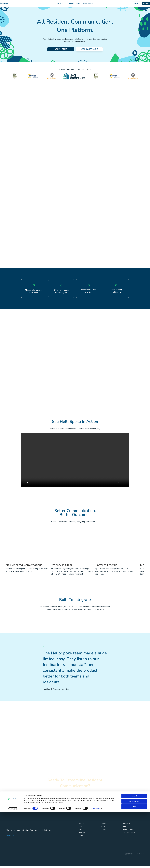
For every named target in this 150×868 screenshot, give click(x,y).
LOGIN (136, 3)
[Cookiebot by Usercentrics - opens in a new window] (12, 864)
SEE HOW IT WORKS (89, 50)
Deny (134, 863)
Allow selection (134, 857)
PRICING (71, 3)
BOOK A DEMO (61, 50)
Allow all (134, 852)
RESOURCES (88, 3)
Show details (95, 864)
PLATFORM (60, 3)
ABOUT (79, 3)
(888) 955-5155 (10, 837)
